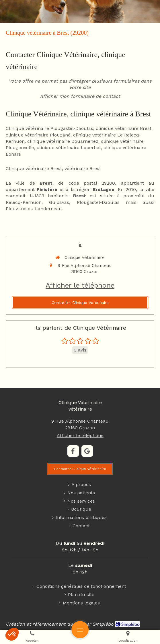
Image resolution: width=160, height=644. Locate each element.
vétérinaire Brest (83, 168)
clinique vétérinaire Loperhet (69, 148)
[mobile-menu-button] (80, 630)
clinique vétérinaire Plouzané (38, 135)
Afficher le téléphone (80, 285)
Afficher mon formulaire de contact (80, 96)
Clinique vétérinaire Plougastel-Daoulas (49, 128)
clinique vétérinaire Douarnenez (63, 141)
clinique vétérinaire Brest (124, 128)
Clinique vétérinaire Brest (34, 168)
